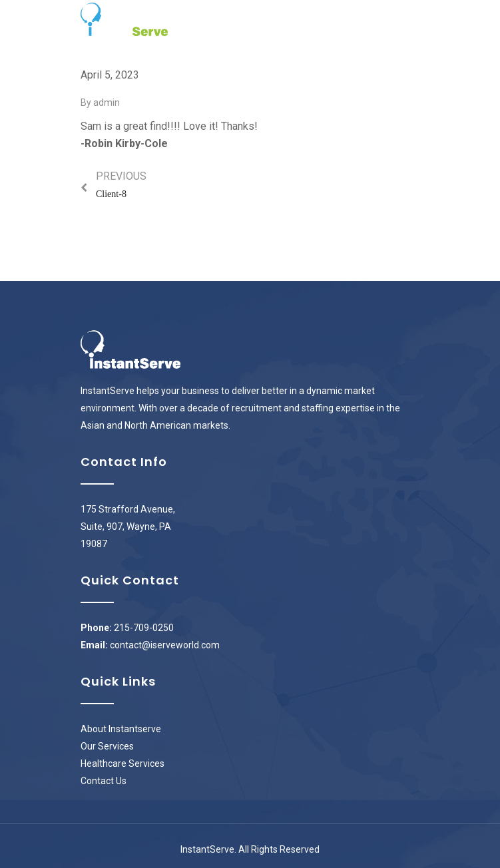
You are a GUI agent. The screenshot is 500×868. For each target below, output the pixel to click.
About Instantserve (121, 729)
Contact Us (104, 781)
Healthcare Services (123, 763)
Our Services (107, 746)
